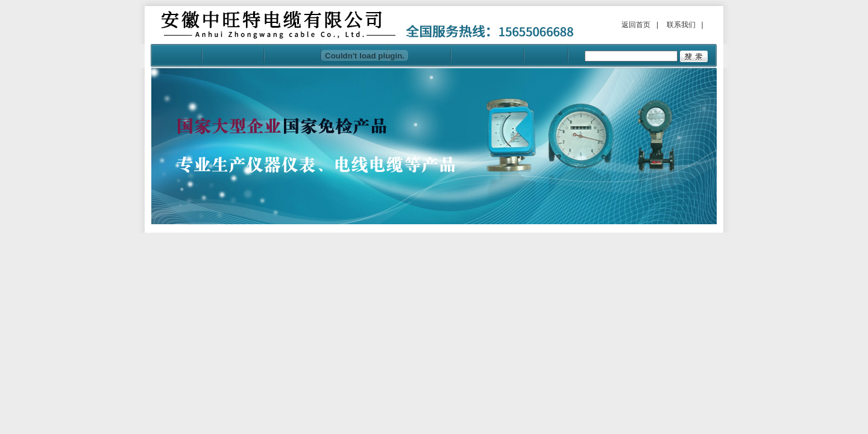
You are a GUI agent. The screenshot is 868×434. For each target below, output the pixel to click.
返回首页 (636, 25)
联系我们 (681, 25)
